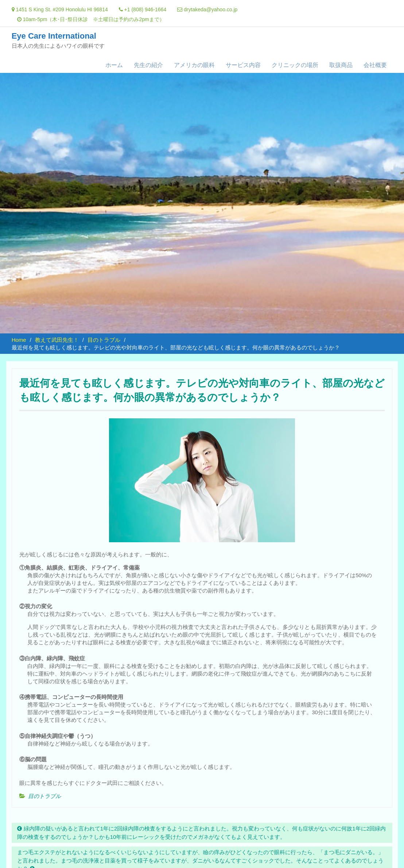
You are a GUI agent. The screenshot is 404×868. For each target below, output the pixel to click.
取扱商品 (341, 65)
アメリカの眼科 (194, 65)
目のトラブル (44, 796)
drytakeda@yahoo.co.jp (211, 9)
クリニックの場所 (295, 65)
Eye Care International (54, 36)
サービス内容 (243, 65)
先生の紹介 (148, 65)
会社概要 (375, 65)
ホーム (114, 65)
